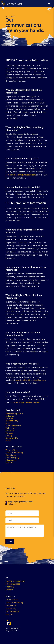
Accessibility (11, 608)
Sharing (9, 435)
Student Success (13, 584)
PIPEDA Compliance (14, 413)
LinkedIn (10, 504)
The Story (10, 587)
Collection (10, 416)
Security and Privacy (14, 453)
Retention (10, 431)
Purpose (9, 418)
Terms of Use (11, 450)
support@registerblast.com (19, 502)
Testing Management (15, 581)
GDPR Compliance (13, 426)
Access (8, 423)
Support (9, 462)
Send (10, 542)
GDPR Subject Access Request (27, 402)
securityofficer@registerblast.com (21, 175)
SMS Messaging (12, 457)
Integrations (11, 460)
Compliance (11, 455)
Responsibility (12, 421)
